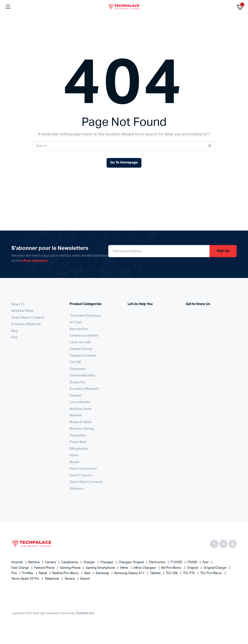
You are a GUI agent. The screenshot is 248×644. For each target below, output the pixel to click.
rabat (43, 573)
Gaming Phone (70, 568)
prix (15, 573)
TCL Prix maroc (212, 573)
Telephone (52, 579)
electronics (158, 562)
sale (88, 573)
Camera (51, 562)
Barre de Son (79, 329)
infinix (125, 568)
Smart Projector (81, 476)
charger (89, 562)
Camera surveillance (84, 336)
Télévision (77, 489)
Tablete (156, 573)
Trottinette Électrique (85, 316)
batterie (34, 562)
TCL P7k (189, 573)
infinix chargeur (145, 568)
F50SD (193, 562)
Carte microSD (80, 342)
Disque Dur (77, 382)
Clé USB (75, 362)
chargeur (107, 562)
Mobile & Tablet (22, 311)
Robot (74, 455)
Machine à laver (81, 409)
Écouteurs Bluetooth (26, 324)
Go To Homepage (124, 163)
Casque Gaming (81, 349)
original (193, 568)
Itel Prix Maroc (172, 568)
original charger (216, 568)
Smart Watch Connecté (28, 318)
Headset (76, 396)
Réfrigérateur (79, 449)
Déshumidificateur (82, 376)
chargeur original (132, 562)
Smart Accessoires (83, 469)
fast (206, 562)
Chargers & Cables (83, 356)
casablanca (70, 562)
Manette (75, 416)
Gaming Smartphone (101, 568)
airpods (18, 562)
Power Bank (78, 442)
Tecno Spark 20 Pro (26, 579)
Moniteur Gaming (82, 429)
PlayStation (78, 436)
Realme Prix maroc (66, 573)
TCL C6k (172, 573)
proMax (28, 573)
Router (74, 462)
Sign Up (223, 251)
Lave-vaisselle (80, 402)
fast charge (20, 568)
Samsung (103, 573)
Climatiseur (78, 369)
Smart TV (18, 304)
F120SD (177, 562)
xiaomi (85, 579)
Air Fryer (76, 322)
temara (70, 579)
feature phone (45, 568)
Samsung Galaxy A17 (130, 573)
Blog (15, 331)
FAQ (14, 338)
